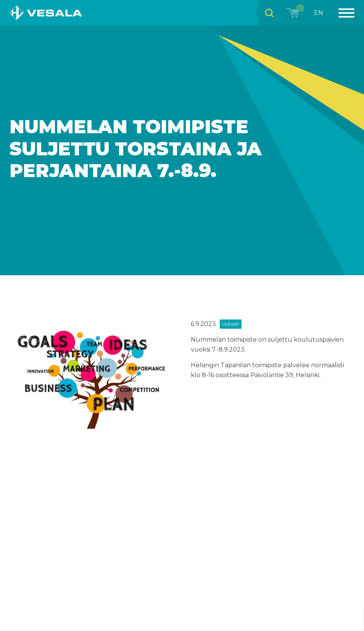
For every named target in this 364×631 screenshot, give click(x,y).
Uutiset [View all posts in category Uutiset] (231, 324)
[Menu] (342, 13)
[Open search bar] (269, 13)
